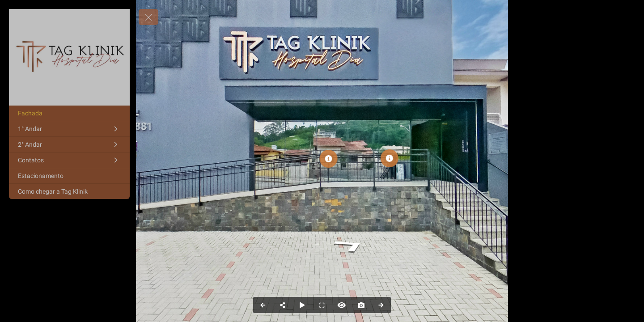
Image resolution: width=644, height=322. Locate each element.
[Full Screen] (322, 305)
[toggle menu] (148, 17)
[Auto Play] (302, 305)
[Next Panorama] (381, 305)
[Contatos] (69, 160)
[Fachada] (69, 113)
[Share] (283, 305)
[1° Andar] (69, 129)
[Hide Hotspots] (342, 305)
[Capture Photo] (361, 305)
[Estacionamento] (69, 176)
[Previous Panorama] (263, 305)
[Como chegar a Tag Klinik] (69, 191)
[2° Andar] (69, 144)
